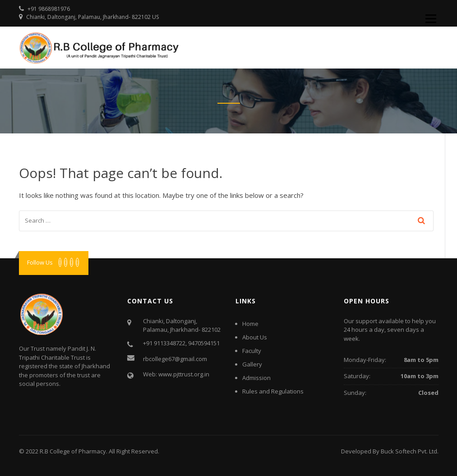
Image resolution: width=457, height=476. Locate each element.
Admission (256, 378)
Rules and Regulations (273, 391)
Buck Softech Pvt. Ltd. (410, 451)
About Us (255, 337)
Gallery (252, 364)
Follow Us (40, 262)
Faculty (252, 351)
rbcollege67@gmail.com (175, 359)
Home (250, 324)
